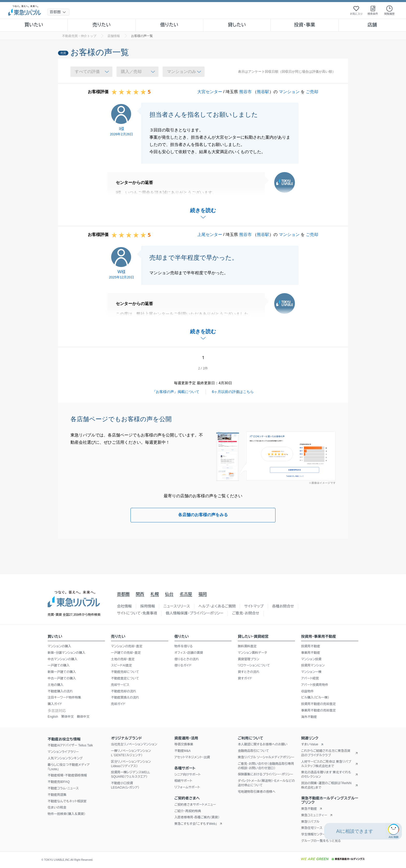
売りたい (102, 25)
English (53, 717)
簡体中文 (83, 717)
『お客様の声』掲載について (176, 392)
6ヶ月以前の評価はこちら (233, 392)
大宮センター (210, 92)
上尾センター (210, 235)
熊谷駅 (263, 92)
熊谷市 (245, 92)
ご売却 (312, 92)
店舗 (372, 25)
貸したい (237, 25)
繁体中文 (67, 717)
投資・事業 (304, 25)
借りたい (169, 25)
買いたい (34, 25)
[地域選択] (58, 12)
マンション (289, 92)
